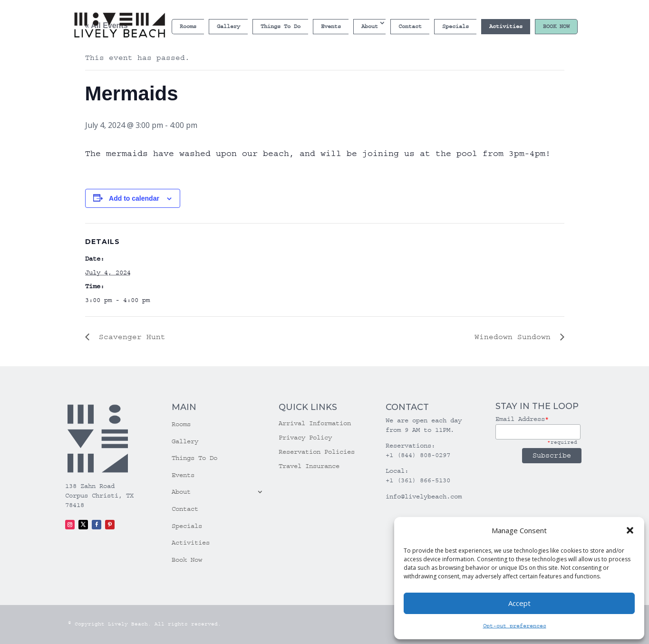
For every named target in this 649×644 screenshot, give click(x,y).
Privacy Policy (305, 438)
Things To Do (281, 26)
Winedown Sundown (515, 337)
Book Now (556, 26)
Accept (519, 603)
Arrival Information (315, 424)
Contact (410, 26)
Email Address (522, 419)
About (370, 26)
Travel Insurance (309, 466)
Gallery (228, 26)
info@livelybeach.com (424, 497)
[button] (630, 530)
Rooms (188, 26)
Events (331, 26)
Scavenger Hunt (130, 337)
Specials (455, 26)
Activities (506, 26)
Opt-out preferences (515, 626)
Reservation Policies (317, 452)
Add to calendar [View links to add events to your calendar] (134, 198)
